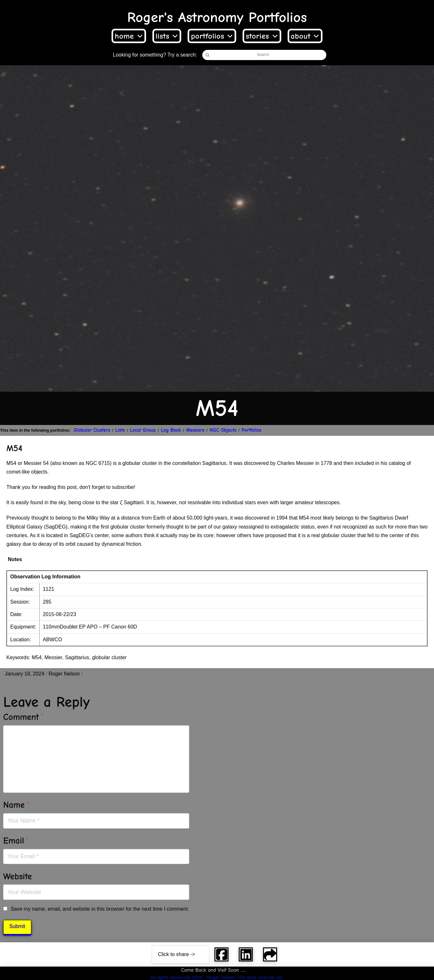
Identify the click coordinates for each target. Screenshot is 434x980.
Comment (23, 717)
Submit (17, 926)
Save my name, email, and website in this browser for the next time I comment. (100, 909)
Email (16, 841)
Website (18, 876)
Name (16, 805)
